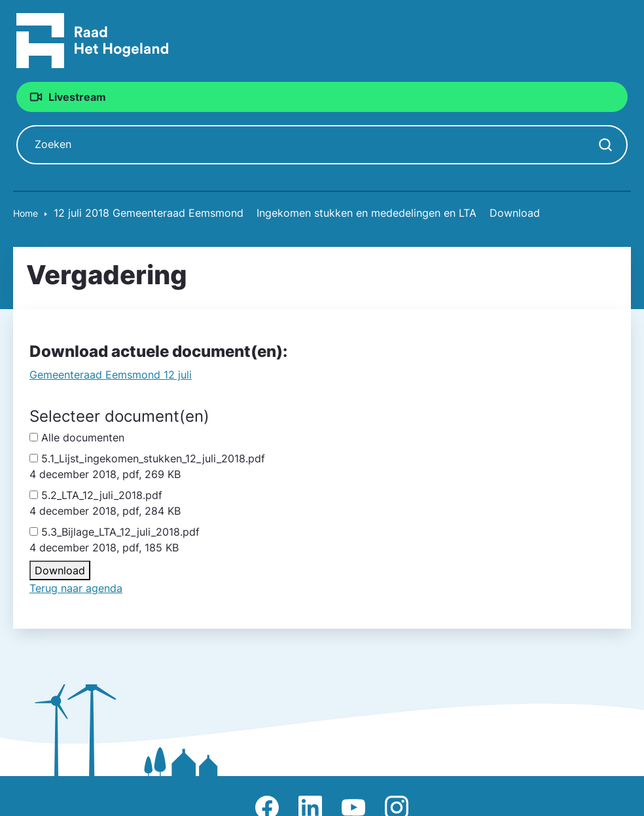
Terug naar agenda (76, 589)
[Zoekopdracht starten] (605, 145)
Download (60, 571)
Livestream (79, 97)
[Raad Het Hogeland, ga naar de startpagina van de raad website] (93, 40)
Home (26, 214)
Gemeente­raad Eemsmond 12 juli (111, 375)
